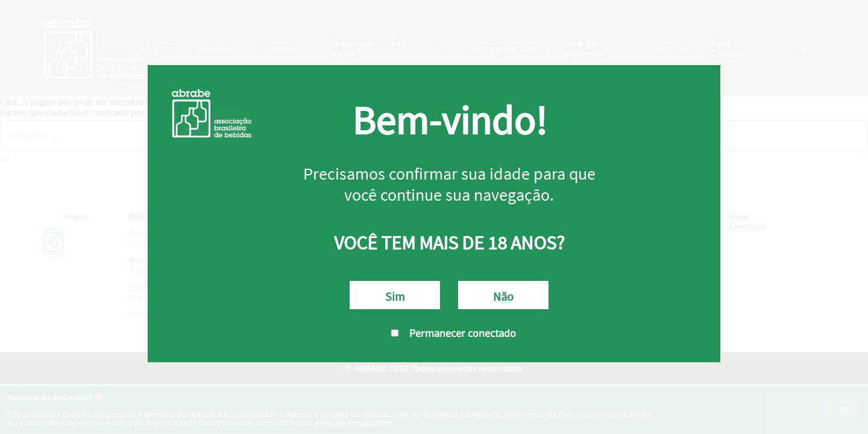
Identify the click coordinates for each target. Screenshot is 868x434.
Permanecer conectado (449, 333)
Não (503, 296)
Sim (395, 296)
